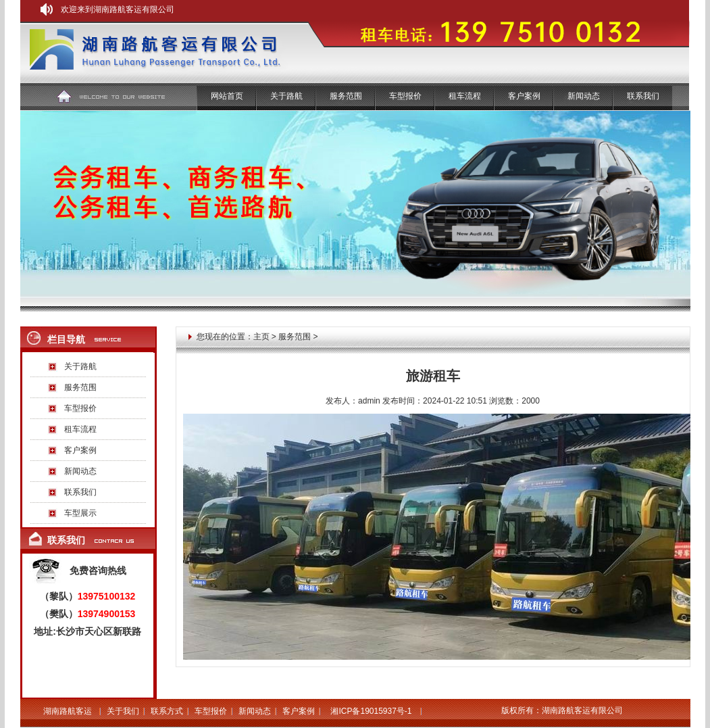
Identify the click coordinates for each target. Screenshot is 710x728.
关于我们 (123, 711)
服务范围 (80, 387)
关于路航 (286, 96)
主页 (261, 337)
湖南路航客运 (68, 711)
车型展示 (80, 513)
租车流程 (465, 96)
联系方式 (167, 711)
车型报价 (405, 96)
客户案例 (524, 96)
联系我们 (643, 96)
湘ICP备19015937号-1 (371, 711)
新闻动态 (584, 96)
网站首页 (227, 96)
